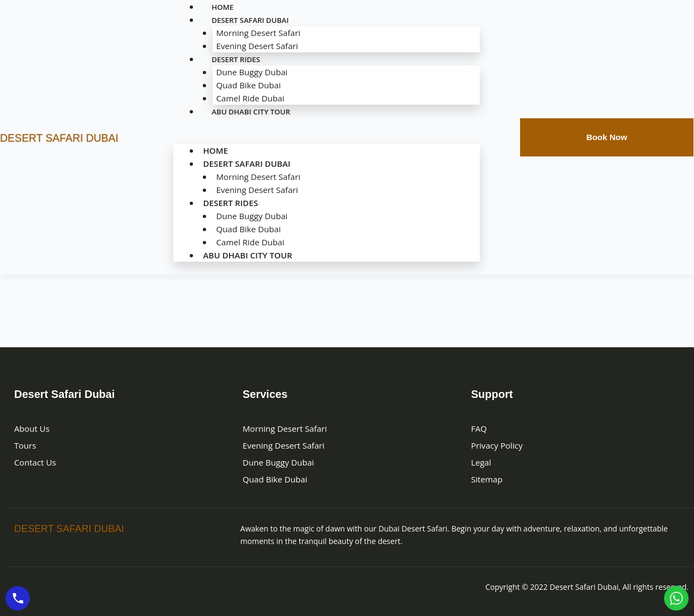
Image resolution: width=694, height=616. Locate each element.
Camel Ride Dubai (249, 242)
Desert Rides (237, 59)
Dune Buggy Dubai (250, 72)
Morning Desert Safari (257, 33)
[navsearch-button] (496, 136)
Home (213, 150)
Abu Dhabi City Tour (253, 111)
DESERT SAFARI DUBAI (73, 137)
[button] (327, 137)
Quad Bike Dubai (247, 85)
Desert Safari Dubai (246, 164)
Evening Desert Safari (256, 190)
